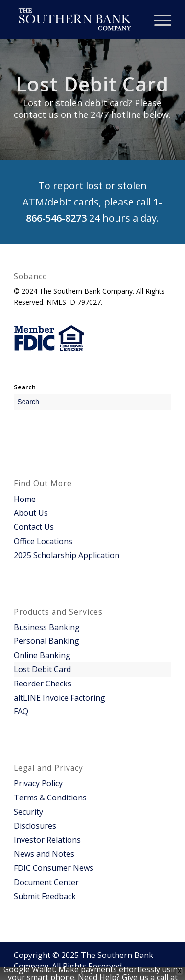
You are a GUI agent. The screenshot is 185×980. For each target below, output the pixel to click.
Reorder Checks (43, 684)
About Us (31, 513)
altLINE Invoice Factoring (59, 698)
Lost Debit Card (42, 669)
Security (28, 812)
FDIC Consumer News (54, 868)
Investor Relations (47, 840)
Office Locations (43, 541)
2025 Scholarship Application (67, 555)
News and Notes (44, 854)
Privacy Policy (38, 783)
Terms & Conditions (50, 798)
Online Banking (42, 655)
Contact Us (34, 527)
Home (25, 499)
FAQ (21, 711)
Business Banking (47, 627)
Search (25, 387)
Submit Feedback (45, 896)
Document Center (46, 882)
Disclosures (35, 826)
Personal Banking (46, 641)
